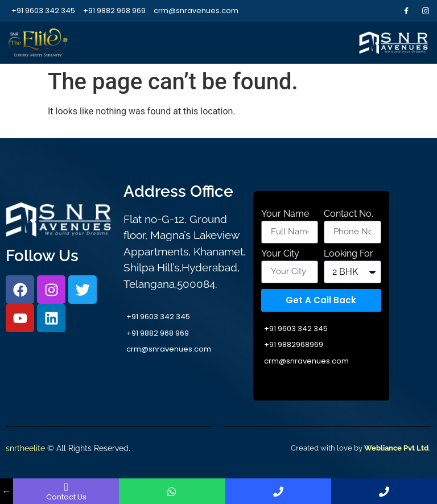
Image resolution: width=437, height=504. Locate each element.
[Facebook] (406, 11)
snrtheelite (25, 448)
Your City (280, 254)
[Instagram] (426, 11)
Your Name (285, 214)
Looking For (349, 254)
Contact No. (349, 214)
